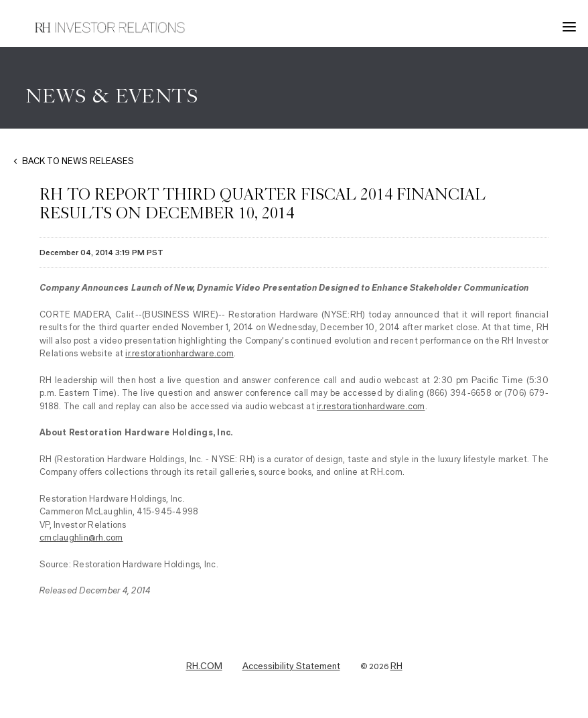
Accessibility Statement (291, 666)
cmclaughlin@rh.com (81, 537)
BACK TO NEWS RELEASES (78, 161)
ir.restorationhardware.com (179, 353)
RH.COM (204, 666)
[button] (571, 27)
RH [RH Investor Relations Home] (396, 666)
